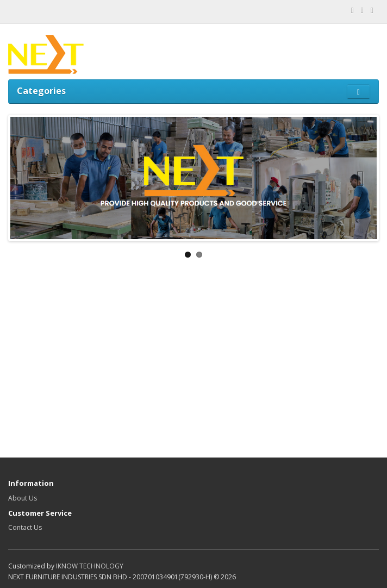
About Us (23, 498)
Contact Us (25, 527)
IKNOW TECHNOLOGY (90, 566)
